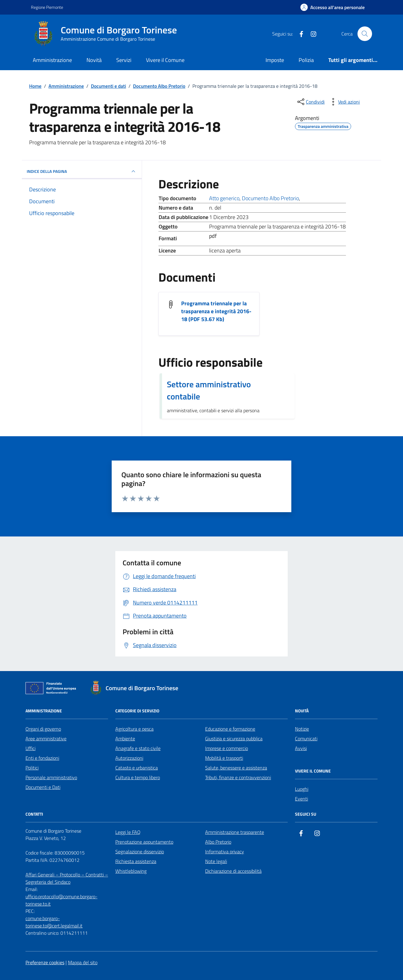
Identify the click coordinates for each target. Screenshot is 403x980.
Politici (32, 768)
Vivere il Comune (165, 60)
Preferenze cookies (45, 962)
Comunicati (306, 738)
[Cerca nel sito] (365, 34)
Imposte (275, 60)
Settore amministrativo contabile (209, 390)
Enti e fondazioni (42, 758)
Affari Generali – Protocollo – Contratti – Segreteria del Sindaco (67, 878)
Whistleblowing (131, 871)
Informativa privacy (225, 852)
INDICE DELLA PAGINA (82, 171)
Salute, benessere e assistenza (236, 768)
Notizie (302, 729)
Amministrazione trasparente (235, 832)
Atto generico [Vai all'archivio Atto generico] (224, 198)
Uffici (30, 748)
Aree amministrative (46, 738)
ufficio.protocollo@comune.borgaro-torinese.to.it (61, 900)
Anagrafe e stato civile (138, 748)
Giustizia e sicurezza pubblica (234, 738)
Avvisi (301, 748)
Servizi (124, 60)
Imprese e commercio (227, 748)
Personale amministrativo (51, 777)
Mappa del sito (83, 962)
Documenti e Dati (43, 787)
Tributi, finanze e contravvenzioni (238, 777)
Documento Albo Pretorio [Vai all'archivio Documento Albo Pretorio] (270, 198)
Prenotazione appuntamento (144, 842)
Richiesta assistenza (136, 861)
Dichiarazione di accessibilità (233, 871)
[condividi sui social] (310, 102)
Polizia (306, 60)
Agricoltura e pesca (134, 729)
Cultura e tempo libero (138, 777)
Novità (94, 60)
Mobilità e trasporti (224, 758)
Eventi (301, 799)
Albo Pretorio (218, 842)
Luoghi (302, 789)
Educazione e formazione (230, 729)
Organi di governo (43, 729)
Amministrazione (52, 60)
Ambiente (125, 738)
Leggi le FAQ (128, 832)
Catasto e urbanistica (137, 768)
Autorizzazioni (129, 758)
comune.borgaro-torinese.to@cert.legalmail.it (54, 922)
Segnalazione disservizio (140, 852)
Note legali (216, 861)
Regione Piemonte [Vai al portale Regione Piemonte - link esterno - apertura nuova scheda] (47, 7)
